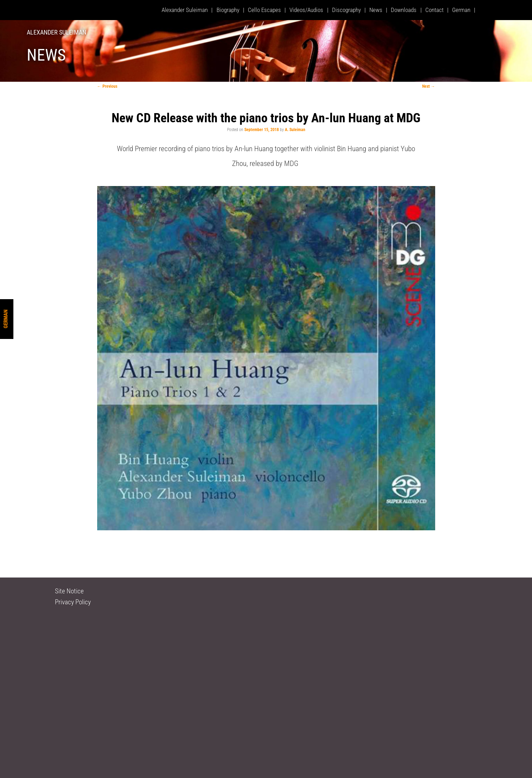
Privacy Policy (73, 602)
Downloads (404, 10)
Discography (346, 10)
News (376, 10)
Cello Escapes (264, 10)
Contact (434, 10)
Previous (107, 86)
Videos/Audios (306, 10)
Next (429, 86)
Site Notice (69, 591)
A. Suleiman (295, 130)
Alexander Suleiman (57, 32)
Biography (228, 10)
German (6, 319)
